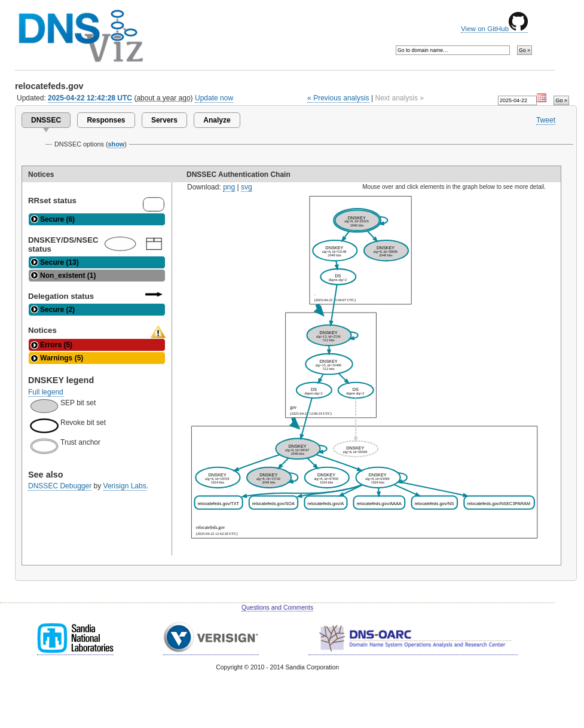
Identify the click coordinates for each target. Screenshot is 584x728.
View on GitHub (494, 29)
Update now (214, 98)
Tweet (546, 120)
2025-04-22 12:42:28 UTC (90, 98)
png (229, 187)
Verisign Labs (125, 486)
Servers (164, 120)
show (117, 144)
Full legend (46, 392)
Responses (106, 120)
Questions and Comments (277, 608)
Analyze (217, 120)
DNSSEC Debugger (60, 486)
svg (247, 187)
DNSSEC (46, 120)
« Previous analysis (338, 98)
